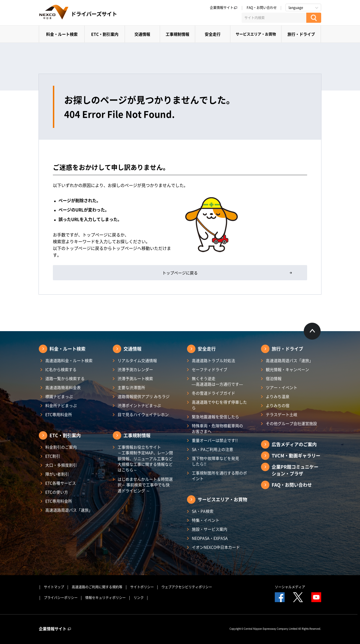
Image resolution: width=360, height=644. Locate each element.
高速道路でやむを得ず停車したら (219, 405)
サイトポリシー (142, 587)
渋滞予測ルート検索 (135, 378)
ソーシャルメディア (290, 587)
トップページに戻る (180, 273)
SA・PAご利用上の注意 (212, 449)
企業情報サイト (224, 8)
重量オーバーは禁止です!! (215, 440)
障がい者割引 (57, 474)
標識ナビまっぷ (59, 396)
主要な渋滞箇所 (131, 387)
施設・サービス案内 (210, 529)
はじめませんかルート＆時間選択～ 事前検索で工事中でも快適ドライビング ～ (145, 485)
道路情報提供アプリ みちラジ (144, 396)
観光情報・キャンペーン (287, 369)
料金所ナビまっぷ (61, 405)
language (296, 8)
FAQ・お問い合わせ (262, 8)
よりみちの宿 (278, 405)
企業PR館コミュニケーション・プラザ (295, 470)
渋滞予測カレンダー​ (135, 369)
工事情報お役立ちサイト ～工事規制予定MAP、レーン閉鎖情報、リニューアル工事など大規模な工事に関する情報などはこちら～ (145, 458)
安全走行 (213, 34)
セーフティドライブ (210, 369)
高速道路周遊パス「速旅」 (69, 510)
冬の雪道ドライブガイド (213, 393)
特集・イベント (206, 520)
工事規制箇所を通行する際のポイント (219, 476)
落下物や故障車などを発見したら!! (215, 461)
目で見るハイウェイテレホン (143, 414)
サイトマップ (54, 587)
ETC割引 (53, 456)
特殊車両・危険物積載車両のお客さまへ (217, 428)
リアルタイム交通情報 (137, 360)
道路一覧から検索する (65, 378)
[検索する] (314, 18)
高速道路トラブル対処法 (213, 360)
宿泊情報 (274, 378)
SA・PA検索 (203, 511)
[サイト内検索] (274, 18)
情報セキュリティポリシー (105, 598)
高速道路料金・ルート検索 (69, 360)
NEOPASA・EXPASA (210, 538)
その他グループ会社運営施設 (291, 423)
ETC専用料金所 (59, 414)
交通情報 (142, 34)
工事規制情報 (177, 34)
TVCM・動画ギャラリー (296, 455)
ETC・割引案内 (105, 34)
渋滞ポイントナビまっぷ (139, 405)
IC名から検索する (61, 369)
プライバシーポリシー (61, 598)
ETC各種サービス (61, 483)
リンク (139, 598)
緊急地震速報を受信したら (215, 417)
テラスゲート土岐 (282, 414)
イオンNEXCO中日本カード (216, 547)
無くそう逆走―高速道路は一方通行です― (217, 381)
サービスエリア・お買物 (256, 34)
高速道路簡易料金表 (63, 387)
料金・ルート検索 (62, 34)
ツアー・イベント (282, 387)
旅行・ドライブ (301, 34)
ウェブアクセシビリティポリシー (187, 587)
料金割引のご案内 (61, 447)
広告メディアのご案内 (294, 444)
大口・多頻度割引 (61, 465)
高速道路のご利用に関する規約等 (97, 587)
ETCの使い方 (57, 492)
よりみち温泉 (278, 396)
